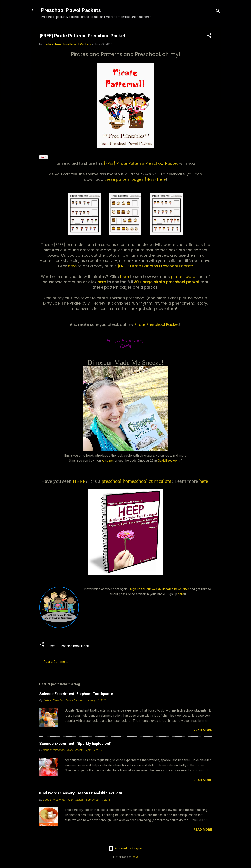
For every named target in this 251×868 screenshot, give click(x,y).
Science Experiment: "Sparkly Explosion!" (75, 743)
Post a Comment (56, 662)
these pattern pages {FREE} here (135, 179)
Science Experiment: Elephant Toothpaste (76, 694)
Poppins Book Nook (75, 646)
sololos (135, 857)
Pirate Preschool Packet (156, 325)
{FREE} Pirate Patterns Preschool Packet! (155, 266)
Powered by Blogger (125, 848)
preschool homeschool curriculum (137, 481)
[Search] (218, 12)
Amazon (108, 461)
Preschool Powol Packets (71, 10)
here (73, 266)
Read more (203, 730)
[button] (209, 36)
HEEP (79, 481)
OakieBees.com (169, 461)
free (53, 646)
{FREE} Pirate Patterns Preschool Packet (141, 163)
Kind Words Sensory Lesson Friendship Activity (81, 793)
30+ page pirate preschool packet (167, 282)
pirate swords (185, 277)
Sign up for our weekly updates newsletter (160, 589)
